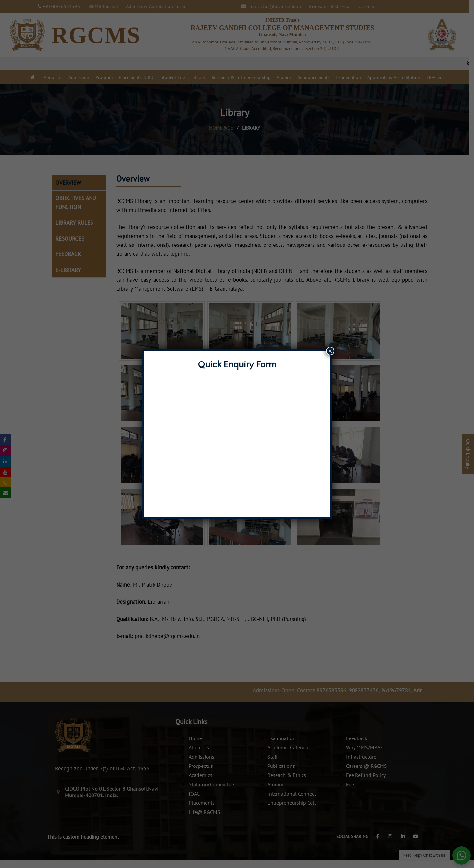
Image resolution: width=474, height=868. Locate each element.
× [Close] (330, 351)
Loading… (237, 441)
